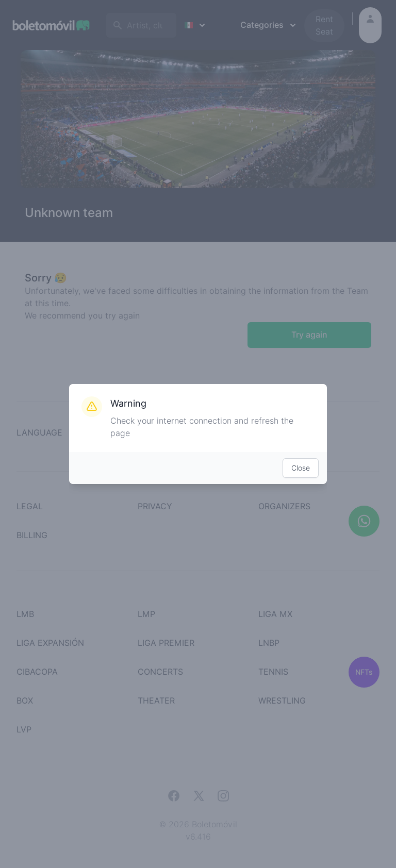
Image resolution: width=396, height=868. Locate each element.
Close (301, 468)
